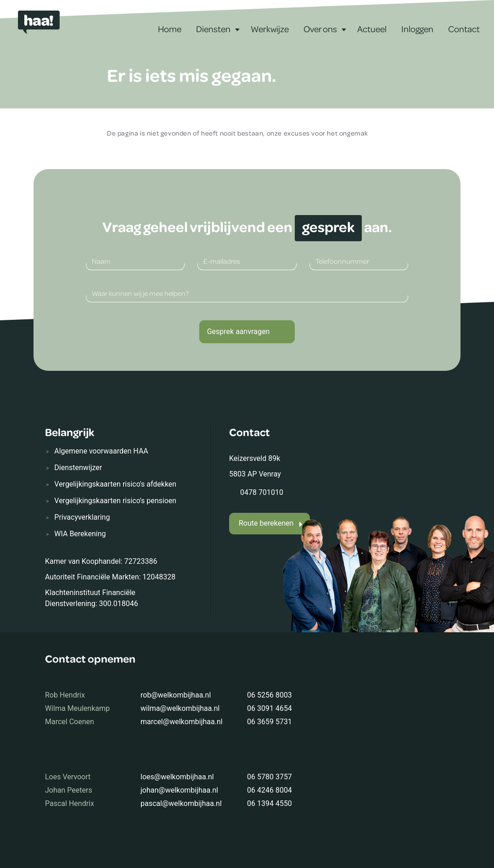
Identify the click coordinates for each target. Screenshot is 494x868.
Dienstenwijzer (78, 468)
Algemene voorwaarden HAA (101, 451)
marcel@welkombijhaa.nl (182, 722)
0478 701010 (262, 492)
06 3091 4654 (269, 708)
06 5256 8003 (269, 695)
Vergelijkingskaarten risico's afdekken (115, 484)
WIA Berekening (80, 534)
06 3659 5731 (269, 722)
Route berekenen (266, 523)
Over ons (320, 29)
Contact (464, 29)
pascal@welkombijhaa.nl (181, 803)
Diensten (213, 29)
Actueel (372, 29)
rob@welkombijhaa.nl (176, 695)
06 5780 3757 (269, 777)
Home (170, 29)
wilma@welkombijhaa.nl (180, 708)
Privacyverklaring (82, 517)
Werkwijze (270, 29)
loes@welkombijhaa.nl (177, 777)
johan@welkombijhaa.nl (179, 790)
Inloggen (417, 29)
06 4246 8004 (269, 790)
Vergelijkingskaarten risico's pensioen (115, 501)
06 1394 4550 (269, 803)
